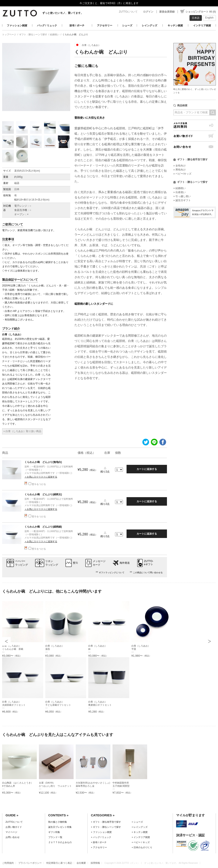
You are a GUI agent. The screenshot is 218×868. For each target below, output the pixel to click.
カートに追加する (147, 469)
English (209, 18)
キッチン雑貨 (175, 26)
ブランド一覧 (55, 837)
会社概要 (81, 863)
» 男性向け (180, 170)
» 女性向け (180, 166)
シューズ (127, 26)
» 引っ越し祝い (182, 196)
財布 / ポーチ (77, 26)
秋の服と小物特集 (58, 822)
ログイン (148, 12)
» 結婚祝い (180, 188)
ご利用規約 (8, 863)
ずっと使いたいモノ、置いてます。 (63, 13)
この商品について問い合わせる (148, 573)
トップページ (9, 34)
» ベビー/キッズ (182, 174)
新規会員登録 (167, 12)
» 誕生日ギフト (182, 200)
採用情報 (95, 863)
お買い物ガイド (195, 136)
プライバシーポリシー (30, 863)
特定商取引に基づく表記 (59, 863)
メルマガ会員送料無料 (195, 125)
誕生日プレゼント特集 (60, 827)
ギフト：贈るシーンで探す (33, 34)
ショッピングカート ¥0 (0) (201, 12)
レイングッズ (150, 26)
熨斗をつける (37, 484)
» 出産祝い (180, 192)
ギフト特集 (54, 832)
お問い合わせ (195, 147)
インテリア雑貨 (202, 26)
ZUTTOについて (128, 12)
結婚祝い (55, 34)
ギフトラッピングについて (112, 573)
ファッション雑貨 (17, 26)
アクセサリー (105, 26)
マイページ (11, 832)
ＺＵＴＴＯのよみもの (60, 842)
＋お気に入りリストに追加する (41, 477)
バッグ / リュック (47, 26)
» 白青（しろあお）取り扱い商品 (22, 431)
